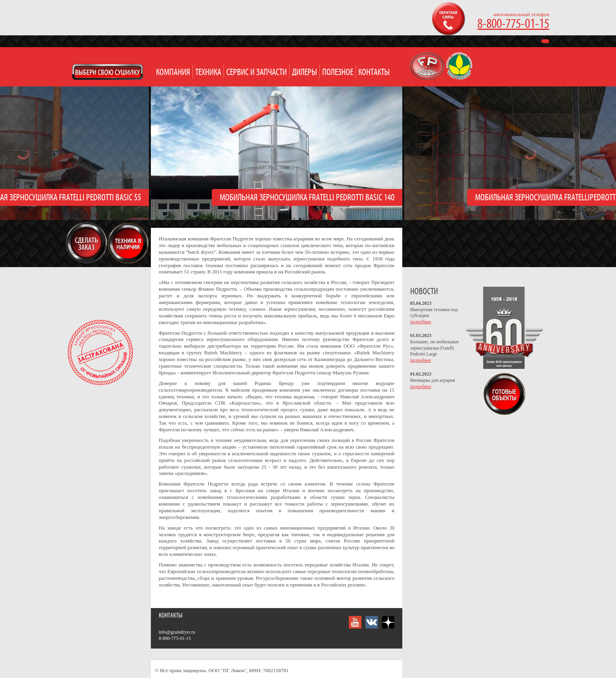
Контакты (374, 72)
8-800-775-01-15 (513, 24)
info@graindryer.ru (177, 632)
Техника (208, 72)
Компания (173, 72)
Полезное (338, 72)
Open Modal (108, 72)
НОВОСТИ (424, 292)
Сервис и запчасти (257, 72)
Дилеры (304, 72)
